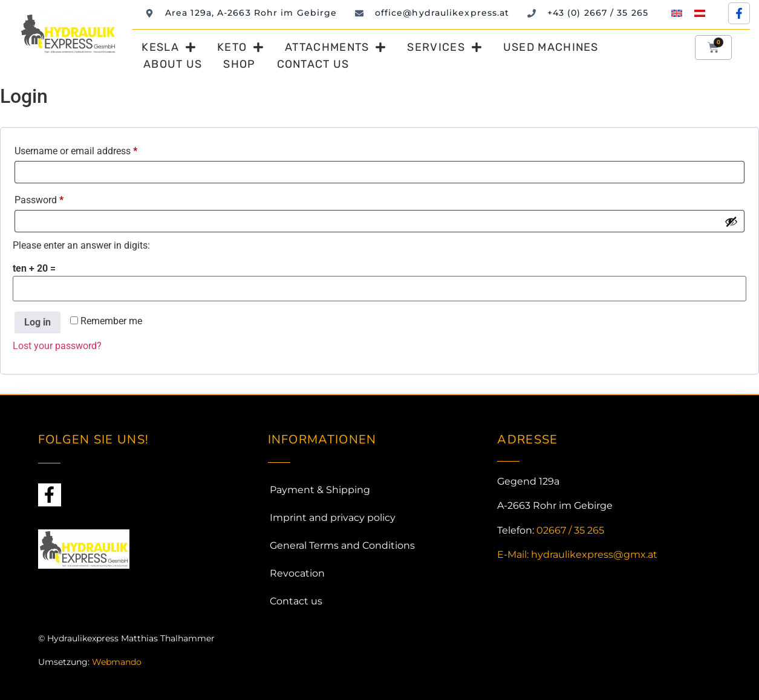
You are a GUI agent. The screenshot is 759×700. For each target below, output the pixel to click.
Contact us (313, 64)
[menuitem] (677, 13)
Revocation (297, 573)
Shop (239, 64)
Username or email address (94, 149)
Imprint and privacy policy (333, 518)
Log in (37, 322)
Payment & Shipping (320, 490)
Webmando (117, 662)
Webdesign (62, 685)
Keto (240, 47)
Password (57, 198)
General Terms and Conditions (342, 545)
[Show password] (731, 221)
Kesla (169, 47)
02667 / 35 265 (570, 530)
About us (173, 64)
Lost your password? (57, 346)
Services (444, 47)
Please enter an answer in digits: (81, 246)
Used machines (551, 47)
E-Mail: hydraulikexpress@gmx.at (577, 554)
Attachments (335, 47)
